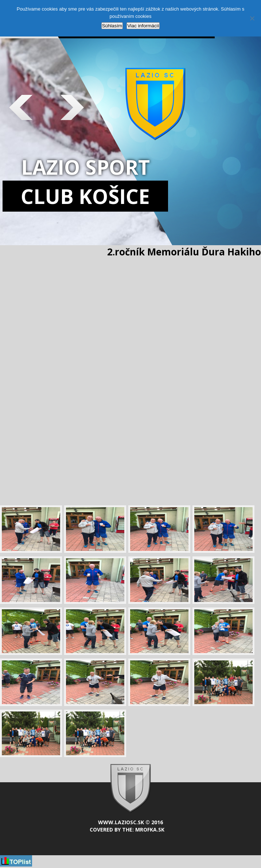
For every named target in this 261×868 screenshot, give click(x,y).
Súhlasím (112, 26)
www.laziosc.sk (121, 822)
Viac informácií (143, 26)
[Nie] (252, 18)
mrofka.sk (150, 830)
